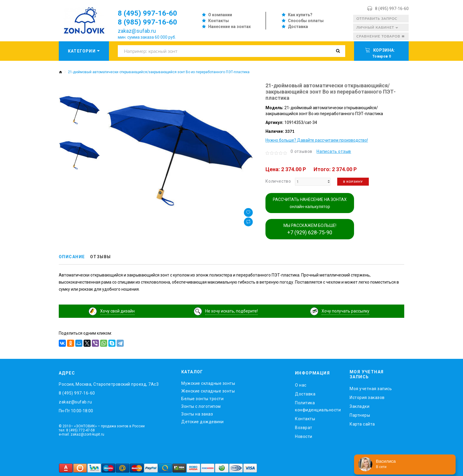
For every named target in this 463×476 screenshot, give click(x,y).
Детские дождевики (203, 422)
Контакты (219, 21)
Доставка (298, 27)
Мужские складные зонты (208, 383)
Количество (278, 181)
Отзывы (101, 257)
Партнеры (360, 415)
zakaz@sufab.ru (137, 31)
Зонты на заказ (197, 414)
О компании (220, 15)
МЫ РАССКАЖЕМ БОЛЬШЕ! (310, 229)
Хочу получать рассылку (345, 311)
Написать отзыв (334, 151)
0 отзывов (301, 151)
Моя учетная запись (371, 389)
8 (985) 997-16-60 (147, 22)
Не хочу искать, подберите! (231, 311)
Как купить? (300, 15)
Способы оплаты (306, 21)
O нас (301, 385)
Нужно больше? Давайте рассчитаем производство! (317, 140)
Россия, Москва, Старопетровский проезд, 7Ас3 (109, 384)
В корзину (353, 181)
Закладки (360, 406)
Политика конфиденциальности (318, 406)
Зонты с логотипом (201, 406)
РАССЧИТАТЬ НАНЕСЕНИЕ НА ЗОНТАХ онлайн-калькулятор (310, 203)
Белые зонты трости (202, 399)
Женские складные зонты (208, 391)
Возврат (304, 428)
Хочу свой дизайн (117, 311)
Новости (304, 436)
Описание (72, 257)
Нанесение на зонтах (229, 27)
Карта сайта (362, 424)
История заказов (367, 398)
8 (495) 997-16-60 (392, 9)
